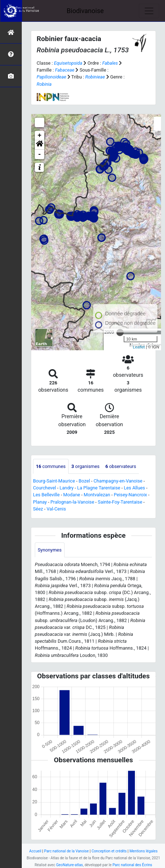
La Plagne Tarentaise (99, 488)
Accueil (35, 851)
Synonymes (50, 550)
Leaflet (139, 347)
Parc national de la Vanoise (67, 851)
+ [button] (40, 136)
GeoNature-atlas (70, 865)
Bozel (84, 481)
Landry (67, 488)
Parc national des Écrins (132, 865)
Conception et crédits (109, 851)
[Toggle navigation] (149, 11)
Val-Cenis (56, 509)
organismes (86, 466)
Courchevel (44, 488)
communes (51, 466)
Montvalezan (97, 495)
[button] (40, 145)
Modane (72, 495)
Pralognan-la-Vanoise (72, 502)
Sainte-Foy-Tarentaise (120, 502)
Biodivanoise (85, 11)
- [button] (40, 154)
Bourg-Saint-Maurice (54, 481)
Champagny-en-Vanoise (118, 481)
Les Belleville (46, 495)
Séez (38, 509)
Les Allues (134, 488)
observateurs (121, 466)
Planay (40, 502)
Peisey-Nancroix (131, 495)
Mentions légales (144, 851)
